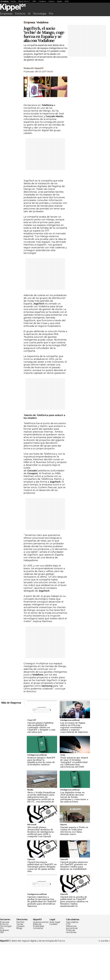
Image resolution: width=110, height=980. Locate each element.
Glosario (21, 962)
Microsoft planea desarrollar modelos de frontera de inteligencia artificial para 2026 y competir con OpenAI (41, 867)
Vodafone (42, 58)
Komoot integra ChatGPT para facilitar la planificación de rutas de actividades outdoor (41, 797)
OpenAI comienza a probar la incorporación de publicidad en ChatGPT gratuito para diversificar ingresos (42, 937)
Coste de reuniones (71, 967)
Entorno (20, 14)
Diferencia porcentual (72, 963)
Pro (51, 14)
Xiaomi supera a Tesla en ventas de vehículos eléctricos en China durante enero (74, 866)
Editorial (37, 960)
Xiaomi (51, 1)
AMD (67, 1)
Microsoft (32, 860)
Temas (20, 960)
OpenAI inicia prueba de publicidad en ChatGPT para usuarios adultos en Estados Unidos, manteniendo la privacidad (74, 938)
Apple (59, 1)
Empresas (6, 14)
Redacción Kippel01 (34, 104)
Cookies (53, 960)
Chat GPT (32, 756)
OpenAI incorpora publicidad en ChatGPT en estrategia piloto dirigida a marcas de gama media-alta (42, 902)
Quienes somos (41, 958)
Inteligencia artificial (70, 756)
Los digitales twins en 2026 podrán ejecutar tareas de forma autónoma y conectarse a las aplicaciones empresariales (74, 834)
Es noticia (5, 1)
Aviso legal (55, 958)
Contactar (38, 964)
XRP (34, 1)
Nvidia (13, 1)
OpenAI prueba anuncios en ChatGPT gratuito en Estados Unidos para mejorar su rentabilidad (74, 901)
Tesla (63, 790)
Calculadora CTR (72, 959)
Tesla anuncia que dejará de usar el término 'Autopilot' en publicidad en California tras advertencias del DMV (74, 798)
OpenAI (31, 895)
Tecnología (40, 14)
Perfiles (20, 958)
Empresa (29, 58)
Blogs (19, 964)
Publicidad (38, 962)
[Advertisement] (55, 36)
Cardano (42, 1)
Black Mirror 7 (24, 1)
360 (2, 968)
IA (29, 14)
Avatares (4, 966)
